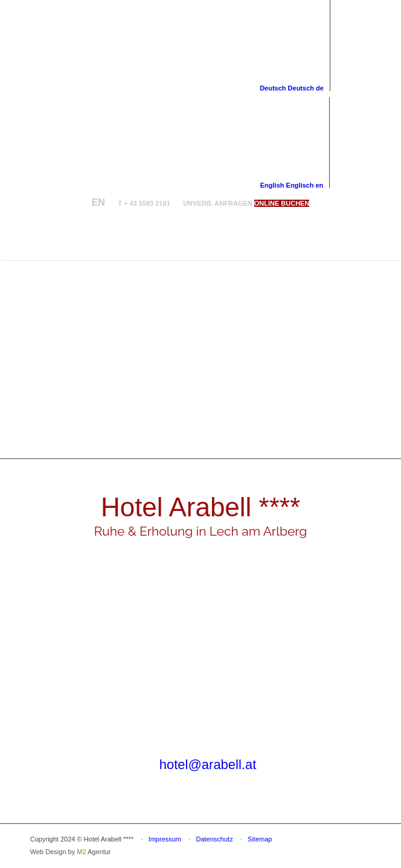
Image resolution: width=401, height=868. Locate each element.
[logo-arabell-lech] (167, 236)
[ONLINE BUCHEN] (282, 203)
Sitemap (260, 839)
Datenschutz (214, 839)
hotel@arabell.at (208, 765)
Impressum (165, 839)
